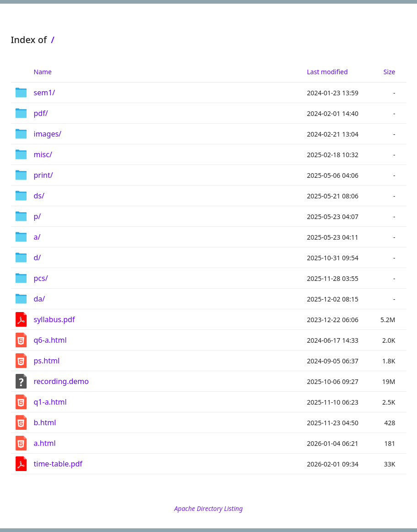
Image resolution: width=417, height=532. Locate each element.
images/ (48, 134)
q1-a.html (50, 402)
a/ (37, 237)
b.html (45, 422)
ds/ (39, 196)
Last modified (328, 72)
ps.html (47, 361)
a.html (45, 443)
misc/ (43, 154)
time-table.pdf (58, 464)
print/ (43, 175)
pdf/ (41, 113)
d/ (38, 258)
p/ (38, 216)
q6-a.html (50, 340)
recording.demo (61, 381)
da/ (40, 299)
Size (390, 72)
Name (43, 72)
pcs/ (41, 278)
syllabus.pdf (54, 319)
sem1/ (45, 93)
